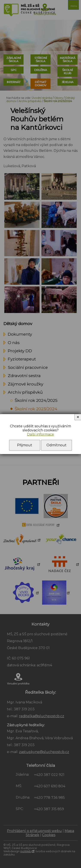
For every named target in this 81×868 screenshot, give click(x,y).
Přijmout (25, 445)
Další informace (40, 434)
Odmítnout (56, 445)
